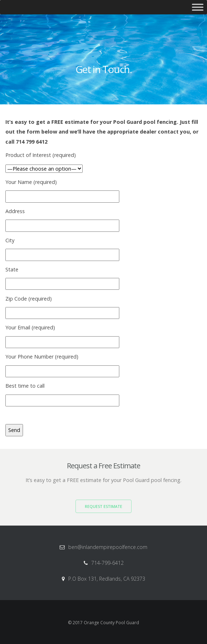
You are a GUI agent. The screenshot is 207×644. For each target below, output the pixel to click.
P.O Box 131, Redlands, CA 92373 (107, 579)
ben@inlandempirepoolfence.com (108, 547)
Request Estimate (103, 506)
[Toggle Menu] (198, 7)
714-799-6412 (107, 563)
